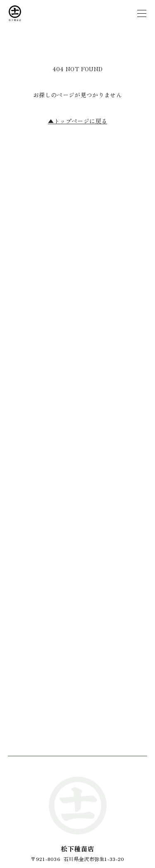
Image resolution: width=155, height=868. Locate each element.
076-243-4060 (77, 580)
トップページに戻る (78, 121)
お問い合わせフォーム (78, 666)
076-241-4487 (77, 630)
